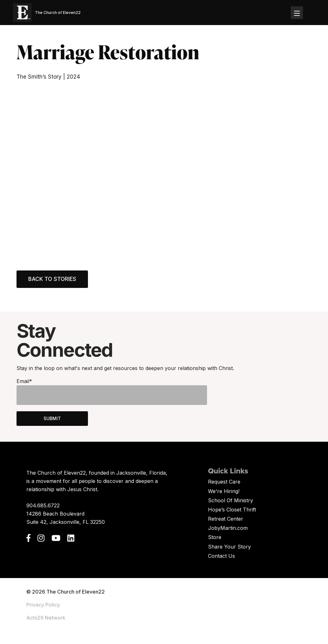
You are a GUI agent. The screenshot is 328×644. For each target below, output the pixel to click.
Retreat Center (226, 519)
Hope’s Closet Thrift (232, 510)
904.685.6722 (43, 505)
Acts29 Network (46, 618)
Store (215, 537)
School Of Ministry (231, 500)
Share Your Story (229, 547)
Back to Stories (52, 279)
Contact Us (221, 556)
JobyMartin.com (228, 528)
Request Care (224, 482)
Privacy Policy (43, 605)
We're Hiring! (224, 491)
